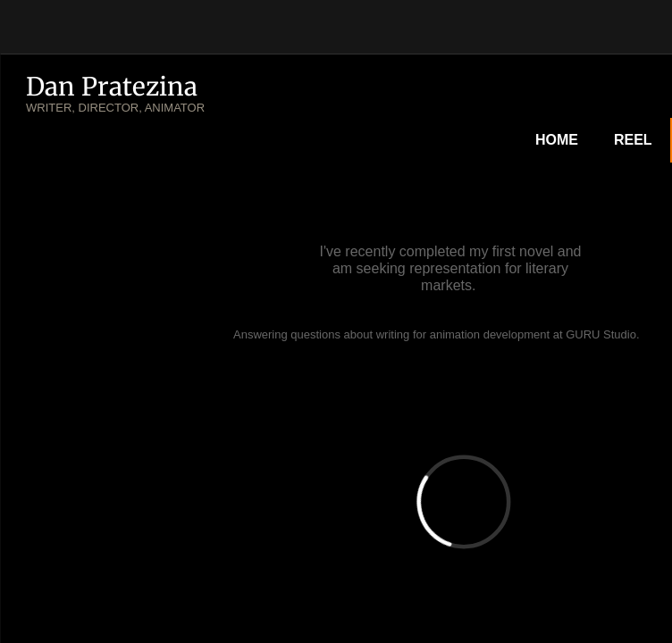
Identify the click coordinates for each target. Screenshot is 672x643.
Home (557, 140)
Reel (633, 140)
